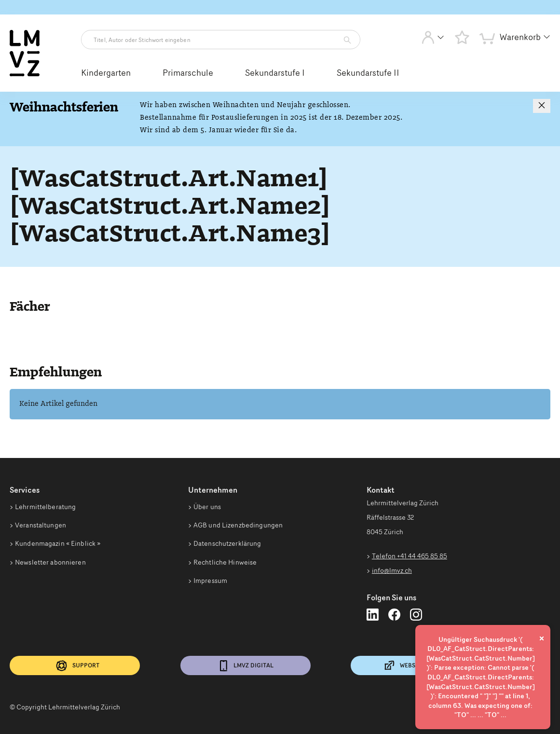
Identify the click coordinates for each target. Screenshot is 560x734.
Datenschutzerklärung (227, 545)
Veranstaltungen (41, 526)
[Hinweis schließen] (542, 106)
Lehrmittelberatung (45, 507)
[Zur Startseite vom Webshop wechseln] (25, 75)
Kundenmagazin (58, 545)
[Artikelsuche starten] (345, 40)
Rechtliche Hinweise (225, 564)
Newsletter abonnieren (50, 564)
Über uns (207, 507)
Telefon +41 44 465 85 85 (410, 556)
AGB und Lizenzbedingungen (238, 526)
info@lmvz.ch (392, 570)
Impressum (210, 583)
